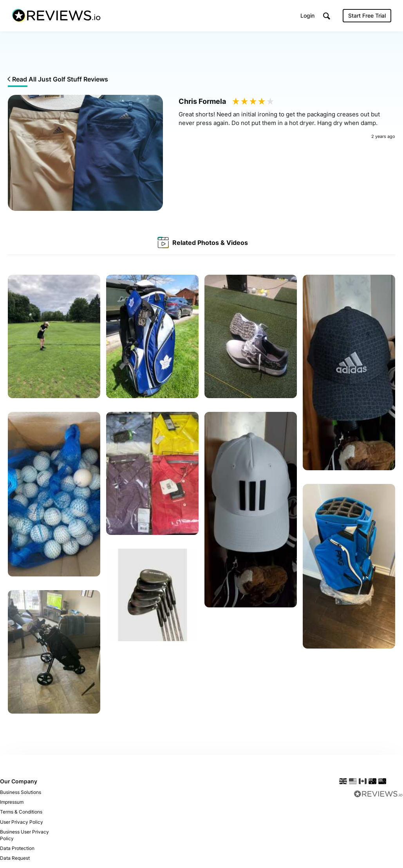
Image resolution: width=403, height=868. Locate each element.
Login (307, 15)
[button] (327, 16)
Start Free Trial (367, 15)
